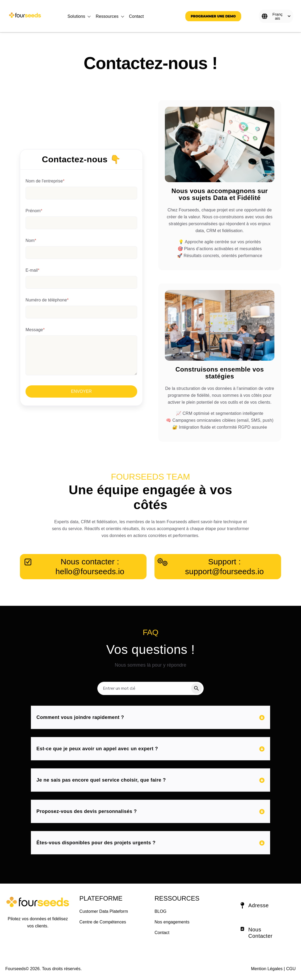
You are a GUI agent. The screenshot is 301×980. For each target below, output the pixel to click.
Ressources (107, 16)
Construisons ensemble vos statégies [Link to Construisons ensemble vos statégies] (220, 373)
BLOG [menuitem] (160, 911)
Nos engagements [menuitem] (172, 922)
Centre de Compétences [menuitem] (103, 922)
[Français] (276, 16)
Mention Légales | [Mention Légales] (268, 969)
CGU (291, 969)
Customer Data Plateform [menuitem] (104, 911)
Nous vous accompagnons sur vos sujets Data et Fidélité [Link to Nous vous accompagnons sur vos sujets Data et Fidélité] (220, 194)
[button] (263, 906)
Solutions (76, 16)
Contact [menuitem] (162, 933)
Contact (136, 16)
